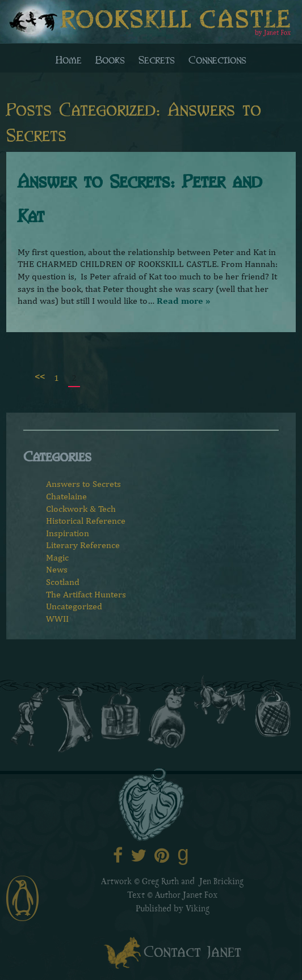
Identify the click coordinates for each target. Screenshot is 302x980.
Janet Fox (200, 896)
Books (110, 59)
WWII (57, 619)
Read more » (183, 301)
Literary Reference (83, 545)
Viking (198, 910)
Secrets (157, 59)
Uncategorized (74, 606)
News (57, 569)
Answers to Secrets (83, 484)
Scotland (63, 582)
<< (40, 376)
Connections (217, 59)
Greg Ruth (160, 883)
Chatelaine (66, 496)
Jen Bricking (221, 883)
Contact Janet (192, 950)
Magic (57, 557)
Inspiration (68, 533)
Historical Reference (86, 521)
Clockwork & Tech (81, 509)
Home (69, 59)
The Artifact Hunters (86, 594)
